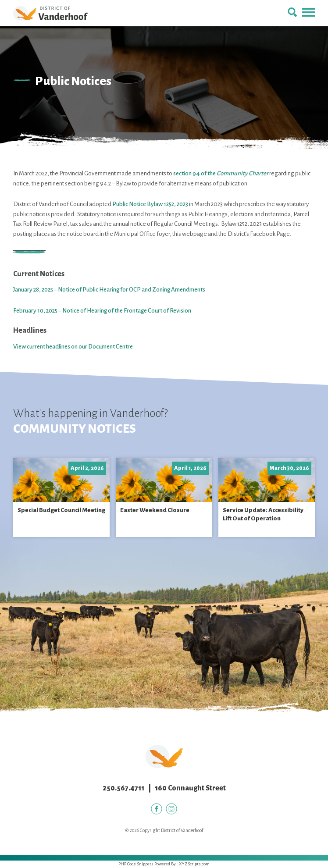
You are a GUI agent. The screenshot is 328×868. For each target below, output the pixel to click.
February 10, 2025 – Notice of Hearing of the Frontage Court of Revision (102, 311)
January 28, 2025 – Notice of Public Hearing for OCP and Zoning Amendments (109, 290)
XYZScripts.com (194, 864)
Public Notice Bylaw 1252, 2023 (150, 204)
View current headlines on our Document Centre (73, 347)
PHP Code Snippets (136, 864)
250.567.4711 (123, 788)
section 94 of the (221, 173)
